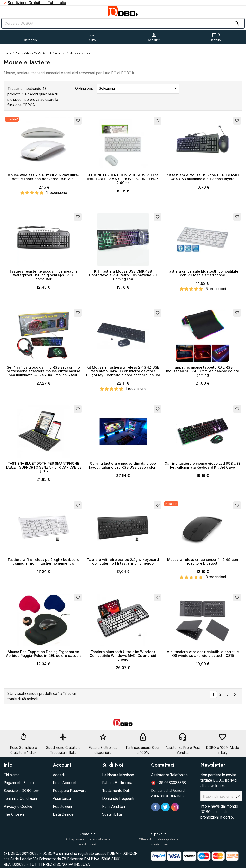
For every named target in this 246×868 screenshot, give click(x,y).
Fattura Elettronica (117, 783)
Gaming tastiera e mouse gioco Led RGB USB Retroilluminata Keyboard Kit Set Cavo (203, 465)
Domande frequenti (118, 799)
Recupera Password (70, 791)
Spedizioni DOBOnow (21, 791)
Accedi (59, 775)
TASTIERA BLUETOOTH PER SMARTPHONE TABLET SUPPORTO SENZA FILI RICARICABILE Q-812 (43, 467)
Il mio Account (65, 783)
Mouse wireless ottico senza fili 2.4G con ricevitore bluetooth (203, 562)
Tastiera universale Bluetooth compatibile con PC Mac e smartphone (203, 273)
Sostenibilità (112, 814)
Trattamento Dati (116, 791)
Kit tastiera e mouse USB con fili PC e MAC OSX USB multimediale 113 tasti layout (203, 177)
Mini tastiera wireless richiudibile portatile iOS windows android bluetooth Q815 (203, 654)
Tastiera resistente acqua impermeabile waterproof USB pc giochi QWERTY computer (43, 275)
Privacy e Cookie (18, 806)
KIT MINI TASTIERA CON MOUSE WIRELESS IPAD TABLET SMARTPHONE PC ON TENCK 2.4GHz (123, 179)
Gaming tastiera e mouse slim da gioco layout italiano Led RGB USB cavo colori (123, 465)
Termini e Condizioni (20, 799)
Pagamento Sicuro (19, 783)
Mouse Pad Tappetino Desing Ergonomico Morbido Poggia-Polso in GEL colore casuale (43, 654)
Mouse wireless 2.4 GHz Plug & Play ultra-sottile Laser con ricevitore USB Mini (43, 177)
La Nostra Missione (118, 775)
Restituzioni (62, 806)
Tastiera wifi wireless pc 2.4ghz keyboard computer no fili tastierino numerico (43, 562)
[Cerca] (123, 23)
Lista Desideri (64, 814)
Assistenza (62, 799)
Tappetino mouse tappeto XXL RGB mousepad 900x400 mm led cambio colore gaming (203, 371)
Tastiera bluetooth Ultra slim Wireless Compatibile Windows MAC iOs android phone (123, 656)
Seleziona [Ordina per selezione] (139, 88)
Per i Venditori (114, 806)
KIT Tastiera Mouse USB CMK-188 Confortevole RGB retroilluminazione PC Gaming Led (123, 275)
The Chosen (14, 814)
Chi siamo (12, 775)
